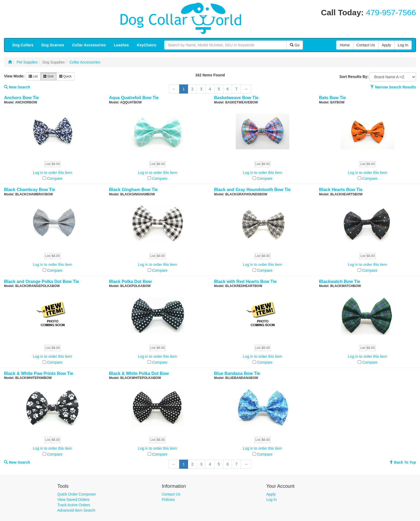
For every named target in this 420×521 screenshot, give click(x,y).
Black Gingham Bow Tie (133, 190)
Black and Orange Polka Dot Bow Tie (42, 282)
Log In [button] (403, 45)
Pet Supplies (27, 62)
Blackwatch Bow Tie (340, 282)
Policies (168, 500)
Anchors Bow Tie (21, 98)
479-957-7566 (391, 12)
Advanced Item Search (76, 510)
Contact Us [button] (366, 45)
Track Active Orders (74, 505)
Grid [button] (48, 76)
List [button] (33, 76)
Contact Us (171, 494)
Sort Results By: (354, 77)
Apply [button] (386, 45)
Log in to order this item (52, 173)
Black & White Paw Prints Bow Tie (39, 373)
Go (295, 45)
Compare (55, 178)
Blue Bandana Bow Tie (237, 373)
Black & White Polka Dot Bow (139, 373)
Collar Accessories (85, 62)
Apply (271, 494)
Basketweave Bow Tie (236, 98)
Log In (271, 500)
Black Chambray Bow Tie (30, 190)
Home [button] (345, 45)
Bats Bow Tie (332, 98)
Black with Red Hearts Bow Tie (245, 282)
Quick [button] (65, 76)
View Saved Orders (73, 500)
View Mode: (14, 76)
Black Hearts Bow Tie (341, 190)
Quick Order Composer (77, 494)
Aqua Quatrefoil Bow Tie (134, 98)
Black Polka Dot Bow (130, 282)
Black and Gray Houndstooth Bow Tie (252, 190)
